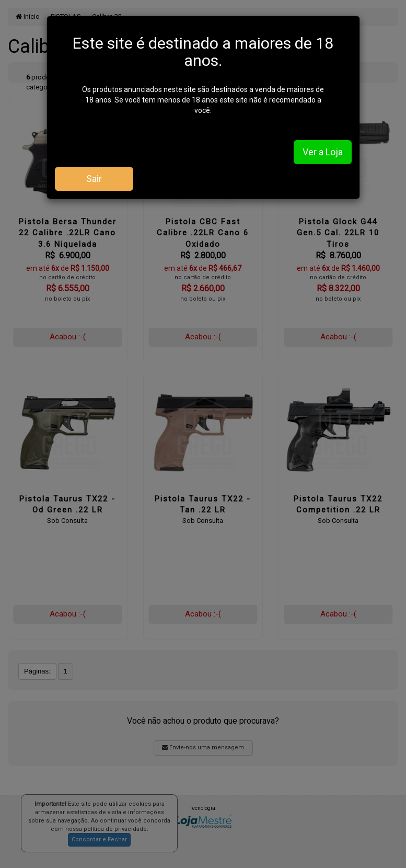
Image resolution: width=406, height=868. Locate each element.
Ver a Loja (323, 152)
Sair (94, 179)
